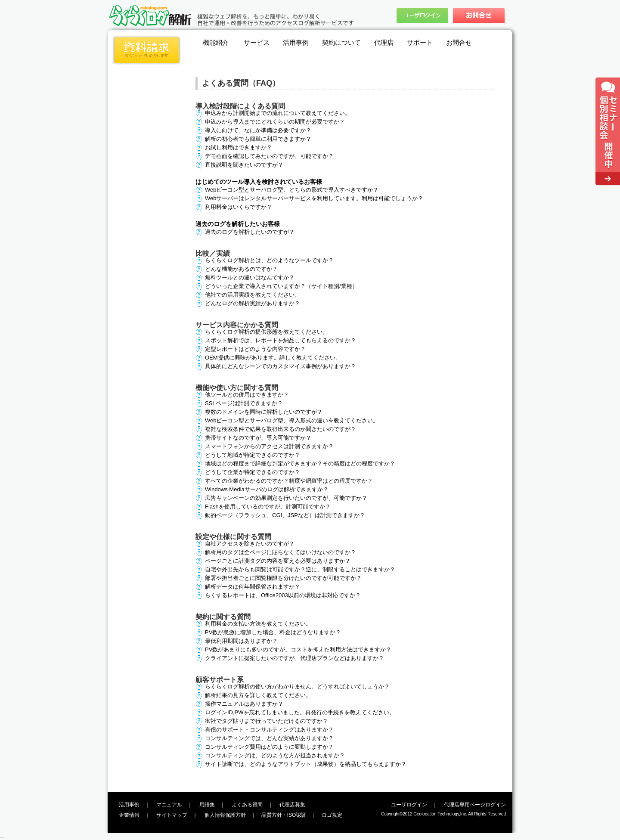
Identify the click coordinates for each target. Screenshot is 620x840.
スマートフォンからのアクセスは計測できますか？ (269, 446)
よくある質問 (247, 805)
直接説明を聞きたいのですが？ (244, 165)
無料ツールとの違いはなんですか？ (250, 277)
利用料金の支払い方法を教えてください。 (258, 624)
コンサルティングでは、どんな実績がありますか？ (269, 738)
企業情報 (129, 815)
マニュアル (169, 805)
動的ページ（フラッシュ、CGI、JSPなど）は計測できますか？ (285, 515)
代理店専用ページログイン (475, 805)
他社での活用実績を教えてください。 (253, 295)
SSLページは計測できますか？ (244, 403)
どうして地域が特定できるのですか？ (253, 455)
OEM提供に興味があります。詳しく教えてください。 (273, 358)
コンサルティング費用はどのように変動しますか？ (269, 747)
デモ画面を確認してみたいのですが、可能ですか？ (269, 156)
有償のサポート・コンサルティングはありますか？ (269, 730)
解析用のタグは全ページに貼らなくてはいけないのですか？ (281, 552)
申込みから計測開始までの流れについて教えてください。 (278, 113)
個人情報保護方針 (225, 815)
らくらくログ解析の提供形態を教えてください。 (267, 332)
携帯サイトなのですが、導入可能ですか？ (258, 438)
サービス (257, 42)
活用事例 (296, 42)
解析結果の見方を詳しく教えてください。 (258, 695)
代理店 (384, 42)
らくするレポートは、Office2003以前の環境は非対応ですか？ (283, 595)
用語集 (207, 805)
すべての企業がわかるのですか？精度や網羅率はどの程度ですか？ (289, 481)
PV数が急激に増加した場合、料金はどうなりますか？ (273, 632)
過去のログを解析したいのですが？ (250, 232)
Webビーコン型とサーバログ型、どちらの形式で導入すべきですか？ (292, 190)
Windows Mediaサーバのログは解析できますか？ (267, 489)
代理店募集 (292, 805)
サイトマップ (172, 815)
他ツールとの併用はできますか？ (247, 395)
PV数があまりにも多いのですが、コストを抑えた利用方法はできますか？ (298, 649)
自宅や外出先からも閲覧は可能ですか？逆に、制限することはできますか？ (300, 569)
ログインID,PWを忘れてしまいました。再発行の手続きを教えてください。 (300, 712)
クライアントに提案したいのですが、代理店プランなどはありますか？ (294, 658)
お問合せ (459, 42)
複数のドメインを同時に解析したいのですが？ (264, 412)
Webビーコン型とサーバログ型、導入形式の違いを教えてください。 (292, 420)
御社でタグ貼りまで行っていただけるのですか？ (267, 721)
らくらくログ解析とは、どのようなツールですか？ (269, 260)
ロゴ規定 (332, 815)
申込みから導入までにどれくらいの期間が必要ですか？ (275, 122)
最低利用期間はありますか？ (241, 641)
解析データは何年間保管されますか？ (253, 587)
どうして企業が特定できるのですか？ (253, 472)
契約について (341, 42)
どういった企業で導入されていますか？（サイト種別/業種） (281, 286)
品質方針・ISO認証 (284, 815)
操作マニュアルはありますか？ (244, 704)
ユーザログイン (409, 805)
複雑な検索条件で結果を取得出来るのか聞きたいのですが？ (281, 429)
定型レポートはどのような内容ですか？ (255, 349)
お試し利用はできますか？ (239, 147)
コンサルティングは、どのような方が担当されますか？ (275, 755)
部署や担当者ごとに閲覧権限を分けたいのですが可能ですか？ (283, 578)
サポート (420, 42)
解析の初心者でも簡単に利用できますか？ (258, 139)
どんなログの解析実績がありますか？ (253, 303)
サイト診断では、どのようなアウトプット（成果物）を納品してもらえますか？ (306, 764)
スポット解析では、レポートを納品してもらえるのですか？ (281, 340)
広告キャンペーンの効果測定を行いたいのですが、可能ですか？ (286, 498)
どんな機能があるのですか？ (241, 269)
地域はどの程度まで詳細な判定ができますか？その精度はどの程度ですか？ (300, 463)
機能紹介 (216, 42)
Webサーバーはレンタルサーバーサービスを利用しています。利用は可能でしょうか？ (314, 198)
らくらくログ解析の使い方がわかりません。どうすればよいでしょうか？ (297, 687)
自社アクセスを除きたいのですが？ (250, 544)
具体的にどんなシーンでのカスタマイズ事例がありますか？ (281, 366)
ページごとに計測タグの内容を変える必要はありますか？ (278, 561)
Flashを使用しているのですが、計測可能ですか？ (268, 507)
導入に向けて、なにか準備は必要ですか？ (258, 130)
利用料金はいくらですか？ (239, 207)
